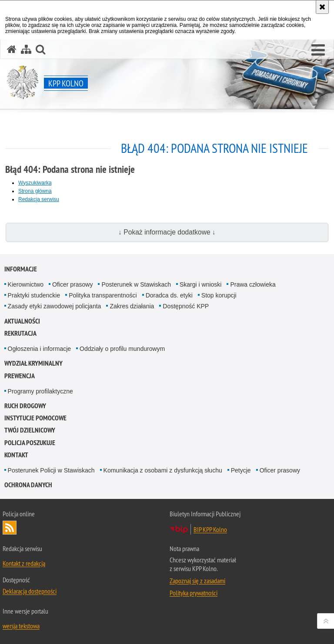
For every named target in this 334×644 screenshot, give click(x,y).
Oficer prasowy (72, 284)
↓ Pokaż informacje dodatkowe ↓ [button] (167, 232)
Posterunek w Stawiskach (136, 284)
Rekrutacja (20, 333)
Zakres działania (132, 306)
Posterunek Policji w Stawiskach (51, 470)
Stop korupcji (219, 295)
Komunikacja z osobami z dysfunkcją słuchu (163, 470)
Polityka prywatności (194, 593)
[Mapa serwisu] (26, 49)
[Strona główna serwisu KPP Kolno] (12, 49)
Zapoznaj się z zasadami (197, 581)
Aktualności (22, 321)
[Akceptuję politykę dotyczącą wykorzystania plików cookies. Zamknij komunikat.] (322, 7)
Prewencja (20, 376)
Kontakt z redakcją (24, 563)
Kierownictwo (26, 284)
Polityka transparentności (103, 295)
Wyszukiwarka (35, 183)
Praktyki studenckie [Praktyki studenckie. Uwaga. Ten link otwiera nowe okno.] (34, 295)
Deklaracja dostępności (30, 591)
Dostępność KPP (186, 306)
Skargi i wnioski (200, 284)
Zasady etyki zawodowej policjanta (55, 306)
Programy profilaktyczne (40, 391)
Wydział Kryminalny (33, 363)
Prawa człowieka (253, 284)
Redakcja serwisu (39, 199)
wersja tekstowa (21, 626)
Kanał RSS (10, 528)
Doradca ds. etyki (169, 295)
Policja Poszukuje (30, 443)
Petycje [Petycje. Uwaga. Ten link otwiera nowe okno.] (241, 470)
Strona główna (35, 191)
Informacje (21, 269)
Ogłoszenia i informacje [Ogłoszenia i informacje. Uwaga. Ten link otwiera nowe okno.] (40, 349)
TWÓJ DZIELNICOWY (30, 430)
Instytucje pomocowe (35, 418)
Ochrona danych (28, 485)
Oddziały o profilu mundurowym (122, 349)
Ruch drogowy (25, 406)
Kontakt (16, 455)
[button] (318, 50)
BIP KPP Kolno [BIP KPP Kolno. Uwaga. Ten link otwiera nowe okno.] (210, 529)
